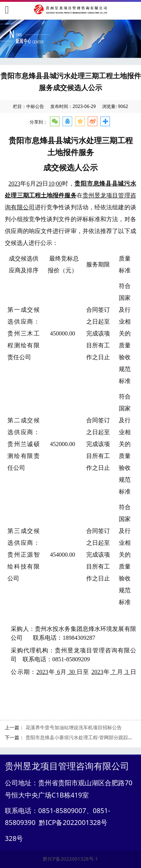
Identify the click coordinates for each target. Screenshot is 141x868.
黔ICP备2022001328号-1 (70, 859)
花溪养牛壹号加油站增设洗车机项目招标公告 (74, 727)
